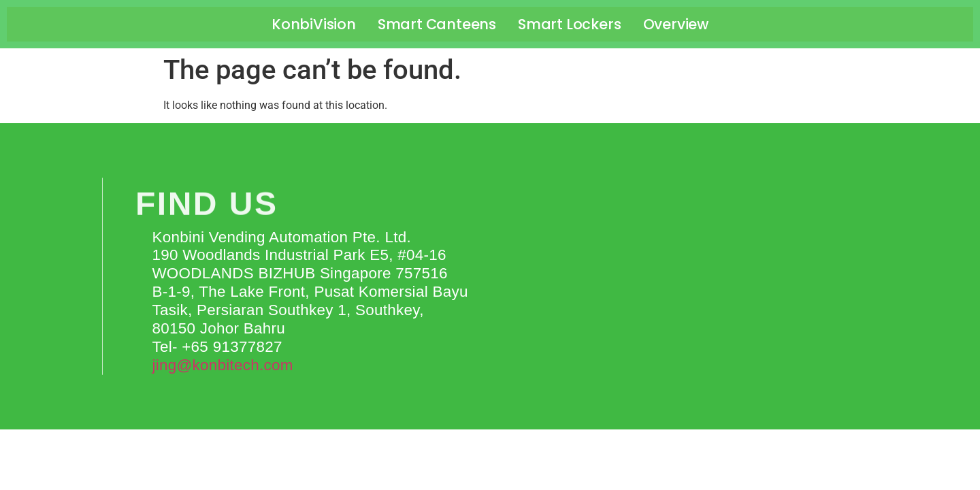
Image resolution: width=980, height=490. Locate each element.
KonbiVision (314, 24)
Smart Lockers (569, 24)
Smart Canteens (437, 24)
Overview (676, 24)
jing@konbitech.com (222, 365)
